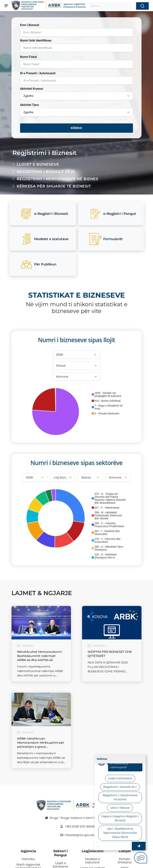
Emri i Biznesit (30, 25)
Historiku (28, 859)
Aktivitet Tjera (29, 105)
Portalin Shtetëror (125, 861)
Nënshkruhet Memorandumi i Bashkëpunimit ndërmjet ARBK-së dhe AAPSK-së (40, 656)
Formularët (106, 239)
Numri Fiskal (29, 57)
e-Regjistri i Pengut (113, 214)
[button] (139, 846)
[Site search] (112, 6)
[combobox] (76, 96)
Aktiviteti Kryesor (32, 89)
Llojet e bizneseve (38, 164)
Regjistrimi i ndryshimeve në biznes (58, 179)
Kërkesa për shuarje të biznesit (54, 186)
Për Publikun (38, 264)
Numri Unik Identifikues (36, 40)
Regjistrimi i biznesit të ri (46, 172)
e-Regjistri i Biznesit (44, 214)
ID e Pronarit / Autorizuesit (38, 73)
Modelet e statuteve (44, 239)
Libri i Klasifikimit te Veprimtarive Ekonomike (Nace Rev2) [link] (120, 833)
